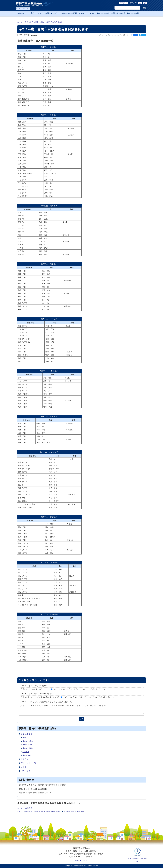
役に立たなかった (99, 689)
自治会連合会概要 (32, 22)
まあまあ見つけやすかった (49, 697)
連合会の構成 (28, 741)
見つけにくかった (108, 697)
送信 (82, 719)
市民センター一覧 (29, 763)
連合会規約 (27, 755)
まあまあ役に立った (42, 689)
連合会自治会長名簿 (55, 22)
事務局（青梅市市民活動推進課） (48, 812)
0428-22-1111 (79, 857)
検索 (145, 8)
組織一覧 (29, 812)
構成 (43, 22)
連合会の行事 (28, 745)
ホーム (20, 22)
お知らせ (25, 759)
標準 (140, 3)
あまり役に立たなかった (80, 689)
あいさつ (26, 738)
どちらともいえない (60, 689)
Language (124, 3)
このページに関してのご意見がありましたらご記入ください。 (46, 702)
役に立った (27, 689)
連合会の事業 (28, 748)
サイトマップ (82, 861)
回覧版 (24, 767)
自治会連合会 (27, 734)
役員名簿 (26, 752)
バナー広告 (26, 771)
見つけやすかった (30, 697)
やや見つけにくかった (89, 697)
